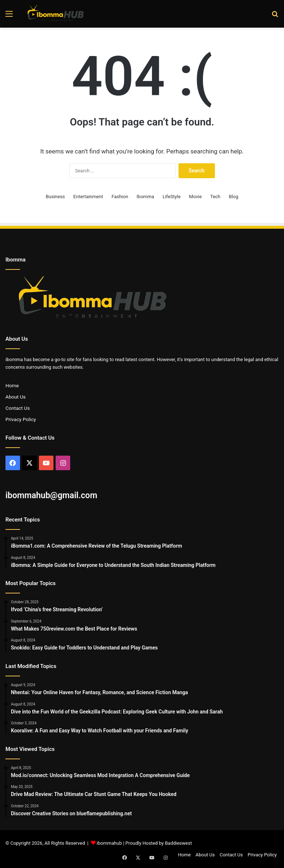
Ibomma (145, 197)
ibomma (14, 359)
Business (55, 197)
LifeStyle (172, 197)
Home (12, 385)
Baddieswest (178, 843)
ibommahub (109, 843)
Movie (195, 197)
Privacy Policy (21, 419)
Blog (233, 197)
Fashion (120, 197)
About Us (16, 397)
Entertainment (88, 197)
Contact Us (18, 408)
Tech (215, 197)
